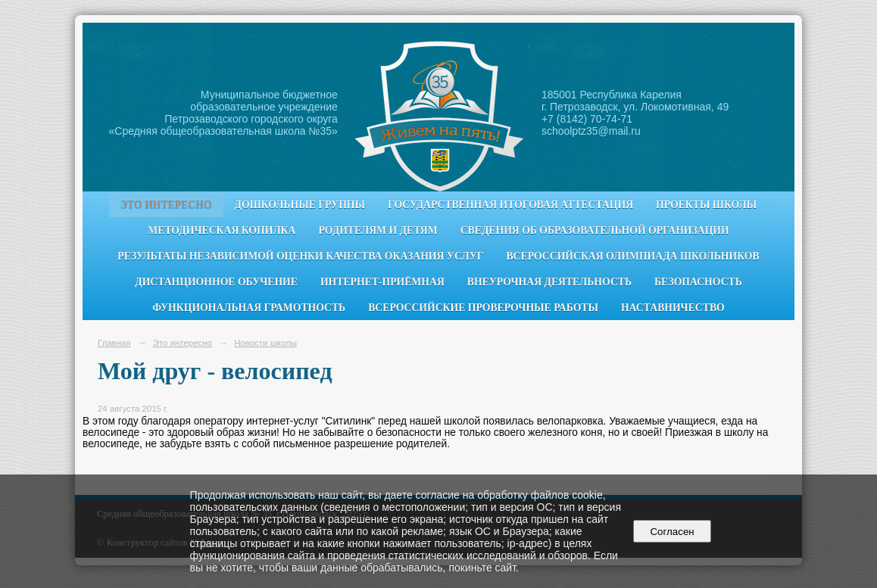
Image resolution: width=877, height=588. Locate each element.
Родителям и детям (378, 230)
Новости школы (265, 343)
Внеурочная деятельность (549, 282)
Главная (114, 343)
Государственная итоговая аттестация (510, 205)
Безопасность (698, 282)
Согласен (672, 532)
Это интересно (166, 205)
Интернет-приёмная (382, 282)
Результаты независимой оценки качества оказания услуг (300, 256)
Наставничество (673, 308)
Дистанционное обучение (216, 282)
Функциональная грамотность (249, 308)
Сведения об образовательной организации (595, 230)
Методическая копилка (222, 230)
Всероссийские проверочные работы (483, 308)
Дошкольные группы (300, 205)
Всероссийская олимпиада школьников (632, 256)
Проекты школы (706, 205)
